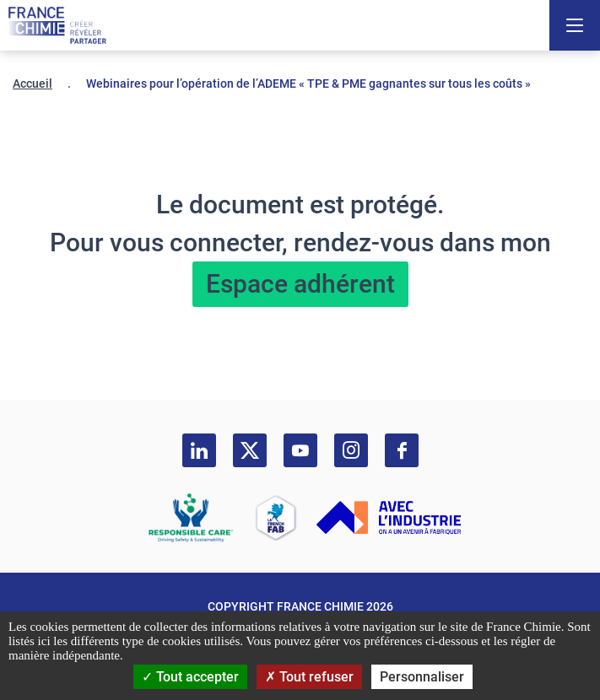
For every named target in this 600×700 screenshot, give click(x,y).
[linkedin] (199, 450)
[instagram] (351, 450)
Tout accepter (190, 677)
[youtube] (300, 450)
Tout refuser (309, 677)
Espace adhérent (300, 284)
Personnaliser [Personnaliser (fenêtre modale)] (422, 677)
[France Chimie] (57, 25)
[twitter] (250, 450)
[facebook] (402, 450)
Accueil (32, 83)
